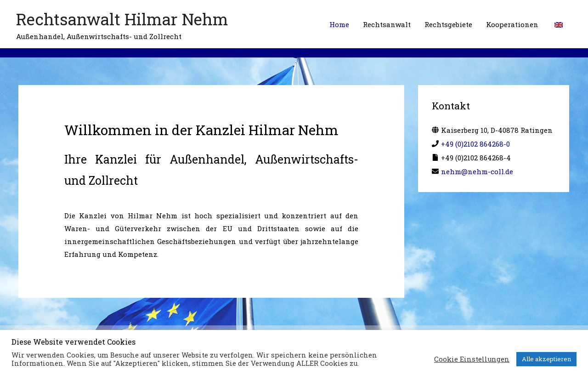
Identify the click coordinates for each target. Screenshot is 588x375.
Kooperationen (512, 24)
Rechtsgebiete (448, 24)
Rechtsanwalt (387, 24)
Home (339, 24)
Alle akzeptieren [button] (546, 359)
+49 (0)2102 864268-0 (475, 144)
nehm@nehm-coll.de (477, 171)
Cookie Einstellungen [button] (472, 359)
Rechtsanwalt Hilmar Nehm (122, 19)
